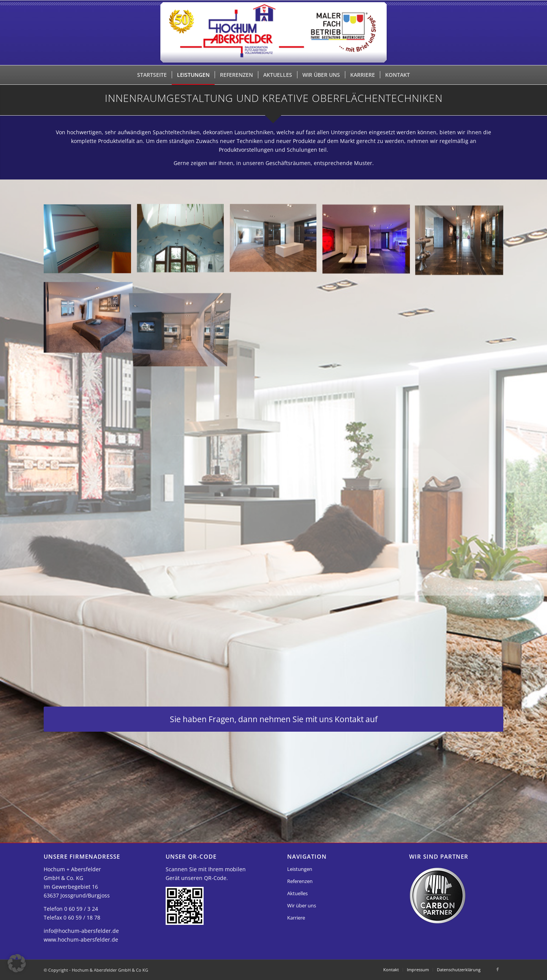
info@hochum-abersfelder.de (81, 931)
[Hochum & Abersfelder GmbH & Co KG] (274, 33)
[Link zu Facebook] (498, 969)
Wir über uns (302, 905)
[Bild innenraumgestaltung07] (183, 323)
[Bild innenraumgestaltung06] (90, 323)
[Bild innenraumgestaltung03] (276, 249)
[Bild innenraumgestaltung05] (462, 249)
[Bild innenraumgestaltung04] (369, 249)
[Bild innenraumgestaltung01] (90, 249)
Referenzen (300, 881)
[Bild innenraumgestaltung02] (183, 249)
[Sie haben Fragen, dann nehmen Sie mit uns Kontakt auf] (273, 719)
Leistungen (300, 869)
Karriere (296, 918)
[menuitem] (152, 75)
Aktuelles (297, 893)
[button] (17, 963)
